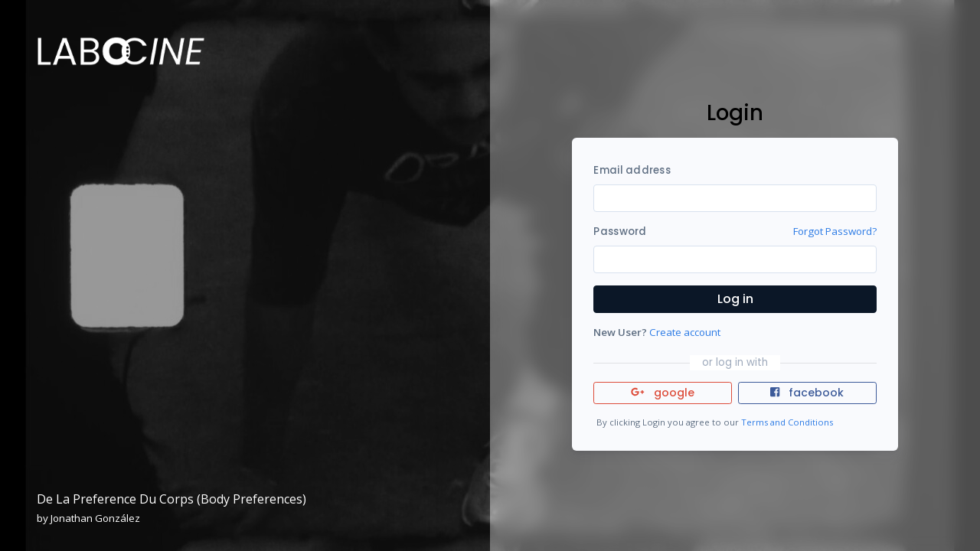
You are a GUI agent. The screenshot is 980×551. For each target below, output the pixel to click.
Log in (735, 299)
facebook (807, 393)
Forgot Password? (835, 231)
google (663, 393)
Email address (632, 170)
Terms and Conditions (787, 422)
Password (620, 231)
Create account (685, 332)
